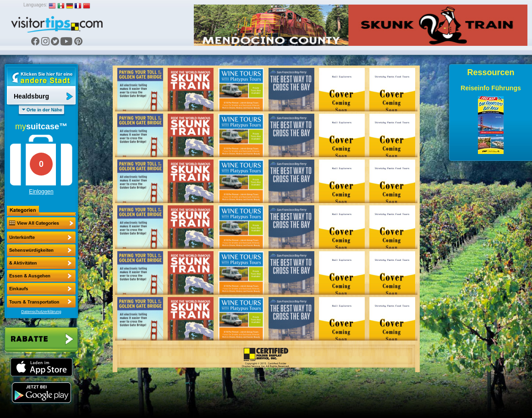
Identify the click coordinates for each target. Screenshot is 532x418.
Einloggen (41, 192)
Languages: (35, 5)
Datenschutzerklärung (41, 312)
